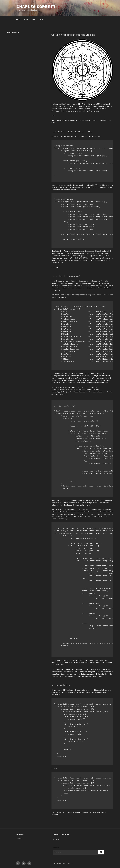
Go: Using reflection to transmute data (73, 35)
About (26, 19)
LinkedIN (19, 839)
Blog (34, 19)
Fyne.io (57, 839)
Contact (42, 19)
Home (18, 19)
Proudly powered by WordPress (63, 863)
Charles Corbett (36, 7)
